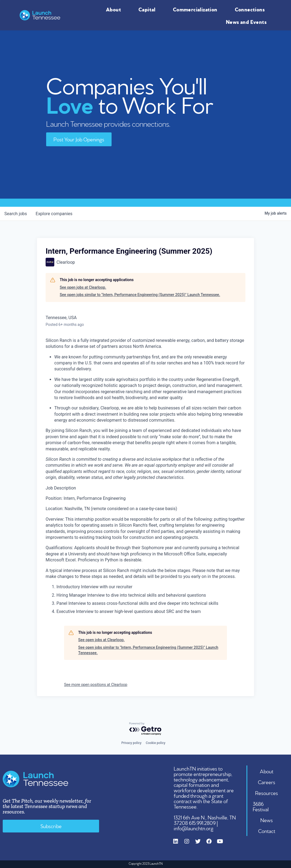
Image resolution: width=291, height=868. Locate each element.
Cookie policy (156, 743)
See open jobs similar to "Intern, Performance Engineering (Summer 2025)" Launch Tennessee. (140, 295)
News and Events (248, 21)
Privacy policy (131, 743)
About (115, 9)
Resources (267, 793)
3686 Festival (261, 806)
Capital (148, 9)
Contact (267, 831)
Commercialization (197, 9)
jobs (16, 214)
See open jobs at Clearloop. (83, 287)
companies (54, 214)
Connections (251, 9)
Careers (267, 782)
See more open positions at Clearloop (96, 685)
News (267, 820)
